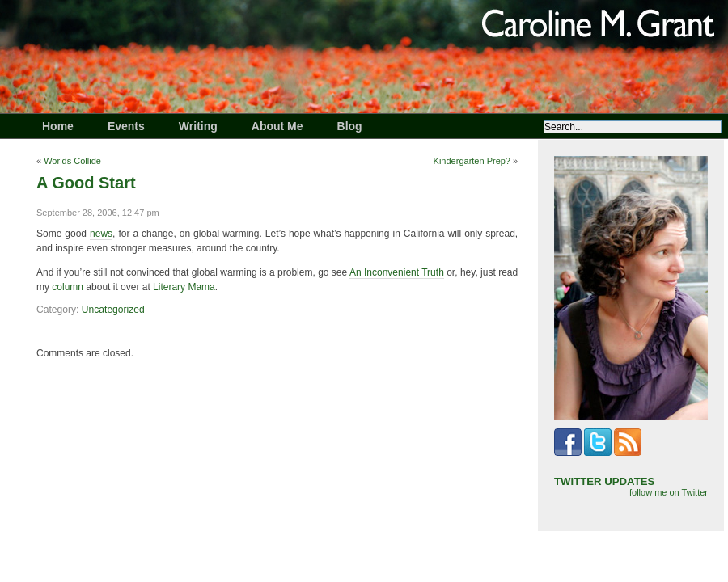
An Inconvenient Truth (397, 272)
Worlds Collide (72, 161)
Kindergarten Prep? (472, 161)
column (68, 287)
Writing (198, 126)
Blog (350, 126)
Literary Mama (184, 287)
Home (58, 126)
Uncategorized (113, 310)
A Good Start (86, 183)
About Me (277, 126)
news (101, 234)
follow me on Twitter (669, 492)
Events (126, 126)
